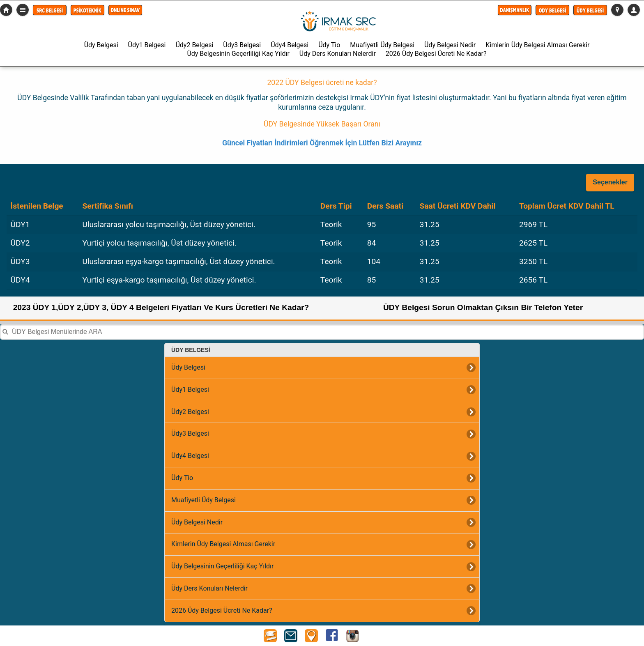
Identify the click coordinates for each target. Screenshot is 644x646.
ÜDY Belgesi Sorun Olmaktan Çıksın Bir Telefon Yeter (483, 307)
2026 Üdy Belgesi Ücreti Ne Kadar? (436, 54)
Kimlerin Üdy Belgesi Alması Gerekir (537, 45)
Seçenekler (610, 182)
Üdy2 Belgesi (194, 45)
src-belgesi (6, 10)
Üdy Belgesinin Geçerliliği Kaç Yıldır (238, 54)
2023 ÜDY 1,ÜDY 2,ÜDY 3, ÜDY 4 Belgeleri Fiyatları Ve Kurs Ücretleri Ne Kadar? (161, 307)
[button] (50, 10)
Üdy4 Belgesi (290, 45)
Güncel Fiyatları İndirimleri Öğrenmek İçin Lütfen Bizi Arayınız (322, 143)
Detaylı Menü (23, 10)
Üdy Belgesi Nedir (450, 45)
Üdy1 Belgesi (147, 45)
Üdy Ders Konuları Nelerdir (338, 54)
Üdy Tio (329, 45)
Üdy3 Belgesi (242, 45)
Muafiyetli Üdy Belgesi (382, 45)
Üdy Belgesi (101, 45)
